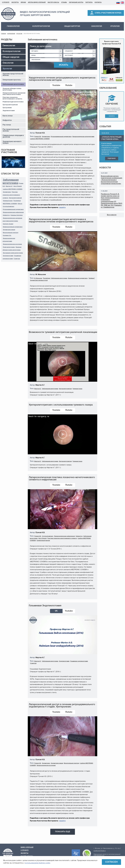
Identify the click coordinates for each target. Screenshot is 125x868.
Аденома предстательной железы (13, 75)
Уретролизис (7, 108)
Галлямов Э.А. (7, 236)
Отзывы (64, 2)
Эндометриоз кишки (9, 230)
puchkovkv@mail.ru (100, 851)
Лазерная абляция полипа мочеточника (12, 89)
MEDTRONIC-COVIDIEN (10, 204)
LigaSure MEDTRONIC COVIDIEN (13, 189)
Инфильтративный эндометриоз (13, 227)
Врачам (23, 2)
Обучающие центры (76, 2)
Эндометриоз (7, 192)
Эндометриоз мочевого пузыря (12, 142)
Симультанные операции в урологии (13, 136)
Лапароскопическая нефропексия (13, 212)
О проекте (6, 2)
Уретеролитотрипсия (10, 105)
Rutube (69, 85)
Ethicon (20, 204)
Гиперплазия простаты (12, 80)
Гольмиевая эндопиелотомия (79, 661)
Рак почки (7, 125)
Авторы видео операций (37, 2)
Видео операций (27, 847)
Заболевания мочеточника (13, 84)
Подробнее (112, 158)
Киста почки (8, 116)
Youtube (56, 85)
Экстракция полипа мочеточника (13, 253)
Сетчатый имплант (9, 207)
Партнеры (89, 2)
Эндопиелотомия (9, 111)
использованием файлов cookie (38, 863)
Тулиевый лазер (8, 201)
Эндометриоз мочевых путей (39, 280)
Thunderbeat (17, 201)
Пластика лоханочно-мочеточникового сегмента (12, 98)
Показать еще (63, 832)
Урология (115, 26)
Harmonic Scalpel (8, 224)
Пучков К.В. (38, 137)
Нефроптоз (7, 120)
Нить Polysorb (18, 186)
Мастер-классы (53, 2)
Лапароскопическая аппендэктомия (83, 137)
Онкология (97, 26)
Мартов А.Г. (9, 186)
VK (56, 611)
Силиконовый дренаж (43, 541)
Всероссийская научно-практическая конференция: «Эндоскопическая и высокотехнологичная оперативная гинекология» (112, 180)
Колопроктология (41, 26)
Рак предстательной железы (11, 130)
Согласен (111, 862)
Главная (4, 34)
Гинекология (13, 26)
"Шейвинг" (92, 278)
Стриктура (17, 259)
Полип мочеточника (9, 247)
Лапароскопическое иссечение (12, 244)
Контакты (98, 2)
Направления (11, 34)
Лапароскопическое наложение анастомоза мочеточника (14, 94)
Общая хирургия (72, 26)
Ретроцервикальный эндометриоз (13, 209)
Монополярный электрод (11, 233)
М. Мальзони (38, 278)
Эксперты (15, 2)
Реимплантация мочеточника (13, 102)
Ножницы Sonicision (17, 215)
